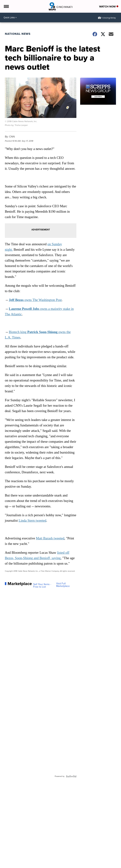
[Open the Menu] (6, 6)
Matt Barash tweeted (50, 538)
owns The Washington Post (35, 300)
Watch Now (109, 7)
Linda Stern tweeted (32, 520)
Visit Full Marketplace (63, 585)
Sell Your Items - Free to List (42, 586)
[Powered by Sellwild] (71, 776)
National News (18, 34)
